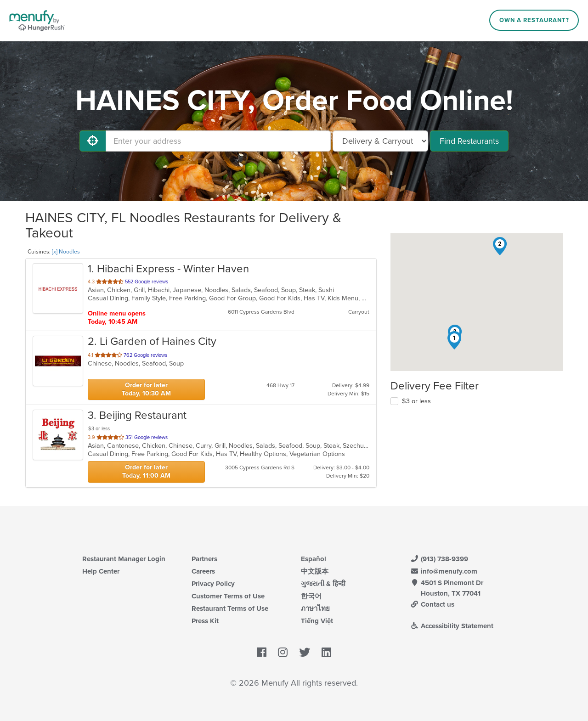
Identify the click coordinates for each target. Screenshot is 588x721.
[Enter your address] (218, 141)
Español (314, 559)
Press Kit (205, 621)
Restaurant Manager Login (124, 559)
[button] (454, 340)
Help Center (101, 571)
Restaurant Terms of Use (230, 608)
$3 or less (416, 401)
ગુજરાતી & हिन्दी (323, 584)
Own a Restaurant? (534, 20)
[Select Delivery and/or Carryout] (380, 141)
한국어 (311, 596)
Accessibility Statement (452, 626)
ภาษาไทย (315, 608)
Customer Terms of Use (228, 596)
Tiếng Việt (317, 621)
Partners (204, 559)
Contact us (432, 604)
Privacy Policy (213, 584)
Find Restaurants (469, 141)
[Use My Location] (93, 141)
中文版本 (315, 571)
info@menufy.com (444, 571)
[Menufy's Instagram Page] (283, 653)
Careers (203, 571)
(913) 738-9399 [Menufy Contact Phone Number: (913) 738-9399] (439, 559)
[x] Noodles (66, 252)
